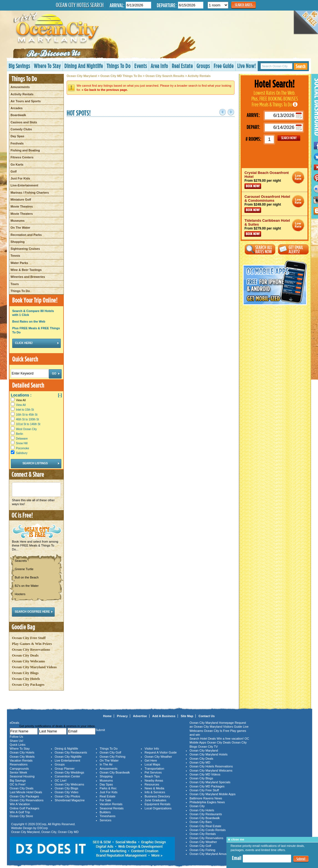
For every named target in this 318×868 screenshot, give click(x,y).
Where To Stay (47, 66)
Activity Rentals (22, 94)
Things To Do (119, 66)
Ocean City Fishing (113, 757)
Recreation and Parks (26, 235)
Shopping (18, 242)
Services (105, 820)
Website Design (22, 828)
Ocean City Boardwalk (115, 772)
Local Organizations (158, 808)
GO (289, 138)
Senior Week (18, 772)
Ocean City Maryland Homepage (212, 723)
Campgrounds (19, 769)
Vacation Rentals (21, 760)
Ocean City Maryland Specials (210, 782)
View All (18, 400)
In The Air (106, 764)
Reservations (19, 764)
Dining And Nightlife (84, 66)
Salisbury (22, 453)
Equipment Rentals (157, 804)
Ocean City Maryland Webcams (211, 770)
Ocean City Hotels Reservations (211, 766)
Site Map (187, 716)
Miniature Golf (21, 199)
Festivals (17, 143)
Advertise (140, 716)
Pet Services (153, 772)
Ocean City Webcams (28, 661)
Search (301, 66)
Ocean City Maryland (82, 76)
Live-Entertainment (24, 185)
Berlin (20, 434)
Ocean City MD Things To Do (121, 76)
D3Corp (41, 824)
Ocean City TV (208, 747)
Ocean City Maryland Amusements (213, 854)
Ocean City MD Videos (205, 774)
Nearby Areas (154, 780)
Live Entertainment (67, 760)
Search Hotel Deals (203, 739)
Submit (301, 859)
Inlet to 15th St (25, 410)
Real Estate (182, 66)
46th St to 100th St (28, 419)
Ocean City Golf (110, 752)
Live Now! (247, 66)
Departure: (167, 5)
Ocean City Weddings (69, 772)
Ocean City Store (21, 816)
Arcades (17, 108)
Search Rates (243, 5)
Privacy (122, 716)
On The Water (20, 228)
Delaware (22, 439)
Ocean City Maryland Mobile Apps (213, 794)
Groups (203, 66)
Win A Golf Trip (20, 812)
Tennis (15, 256)
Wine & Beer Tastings (26, 270)
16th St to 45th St (27, 415)
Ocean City (49, 832)
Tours (15, 284)
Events (141, 66)
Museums (18, 221)
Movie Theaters (22, 214)
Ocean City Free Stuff (29, 638)
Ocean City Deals (25, 655)
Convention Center (67, 776)
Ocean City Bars (201, 822)
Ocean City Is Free (217, 731)
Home (108, 716)
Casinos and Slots (24, 122)
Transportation (154, 769)
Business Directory (157, 796)
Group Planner (65, 769)
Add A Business (164, 716)
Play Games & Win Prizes (32, 644)
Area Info (159, 66)
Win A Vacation (20, 804)
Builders (105, 812)
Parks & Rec (108, 788)
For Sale (105, 800)
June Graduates (155, 800)
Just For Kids (20, 178)
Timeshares (108, 816)
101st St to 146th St (28, 424)
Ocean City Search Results (165, 76)
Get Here (151, 760)
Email (237, 858)
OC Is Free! (18, 784)
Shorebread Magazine (70, 800)
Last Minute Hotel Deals (26, 792)
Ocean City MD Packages (207, 786)
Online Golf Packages (24, 808)
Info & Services (155, 792)
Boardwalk (18, 115)
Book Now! (253, 186)
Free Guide (224, 66)
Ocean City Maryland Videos (34, 667)
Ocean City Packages (28, 684)
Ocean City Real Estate (205, 826)
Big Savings (19, 66)
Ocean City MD (68, 832)
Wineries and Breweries (28, 277)
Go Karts (17, 164)
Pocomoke (23, 448)
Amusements (20, 87)
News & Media (154, 788)
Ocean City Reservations (31, 649)
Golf (14, 171)
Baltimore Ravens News (206, 798)
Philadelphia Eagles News (207, 802)
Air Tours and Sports (26, 101)
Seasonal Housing (22, 776)
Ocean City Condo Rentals (208, 830)
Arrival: (117, 5)
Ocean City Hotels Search (80, 5)
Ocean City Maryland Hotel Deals (298, 177)
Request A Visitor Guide (161, 752)
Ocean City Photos (67, 796)
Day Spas (17, 136)
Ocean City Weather (158, 757)
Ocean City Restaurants (71, 752)
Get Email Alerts (293, 249)
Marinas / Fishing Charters (30, 193)
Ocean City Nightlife (68, 757)
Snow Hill (22, 443)
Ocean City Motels (22, 757)
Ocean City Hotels (26, 679)
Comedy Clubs (21, 129)
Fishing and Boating (25, 150)
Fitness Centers (22, 157)
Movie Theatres (22, 206)
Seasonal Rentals (112, 808)
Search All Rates (260, 249)
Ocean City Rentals (203, 834)
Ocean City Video (66, 792)
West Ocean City (26, 429)
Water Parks (19, 263)
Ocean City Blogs (25, 673)
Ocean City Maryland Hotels (209, 754)
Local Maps (152, 764)
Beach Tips (152, 776)
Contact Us (206, 716)
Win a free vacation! (230, 739)
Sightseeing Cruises (25, 249)
